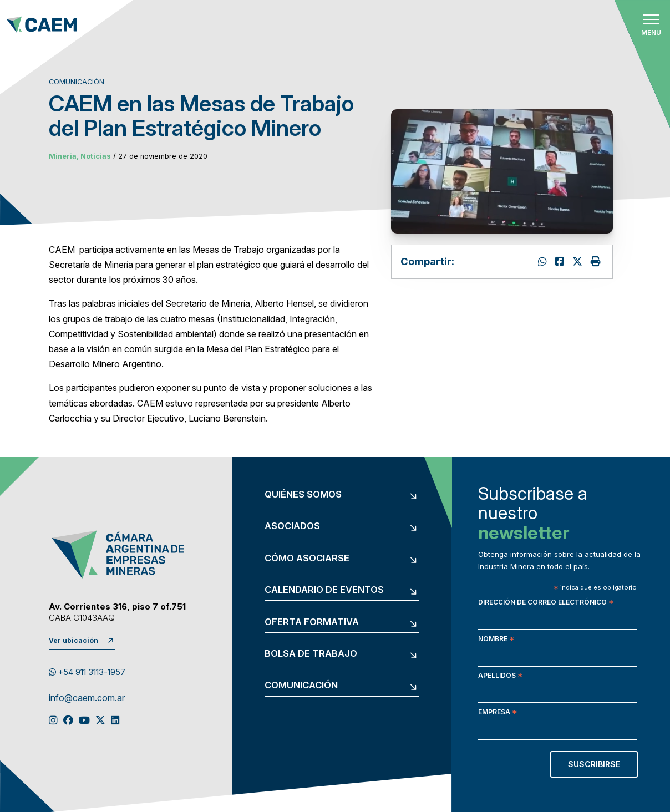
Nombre (496, 640)
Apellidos (500, 676)
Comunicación (301, 685)
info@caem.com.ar (87, 698)
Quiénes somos (303, 494)
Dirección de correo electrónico (546, 603)
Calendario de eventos (324, 590)
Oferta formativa (312, 622)
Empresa (498, 713)
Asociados (292, 526)
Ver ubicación (73, 640)
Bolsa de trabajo (311, 654)
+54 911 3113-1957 (87, 672)
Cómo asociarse (307, 558)
